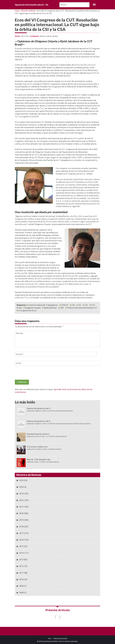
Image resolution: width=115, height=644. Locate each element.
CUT (86, 305)
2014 (21, 553)
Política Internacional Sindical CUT (82, 308)
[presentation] (33, 374)
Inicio (17, 11)
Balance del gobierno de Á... (39, 408)
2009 (21, 586)
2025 (21, 480)
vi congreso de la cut (27, 310)
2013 (21, 560)
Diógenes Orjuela (33, 308)
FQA (49, 639)
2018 (21, 527)
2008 (21, 593)
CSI (79, 305)
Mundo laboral (68, 411)
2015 (21, 546)
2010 (21, 579)
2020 (21, 513)
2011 (21, 573)
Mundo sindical (28, 11)
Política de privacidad (60, 639)
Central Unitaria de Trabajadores (43, 305)
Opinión (55, 36)
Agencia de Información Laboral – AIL (32, 5)
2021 (21, 507)
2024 (21, 487)
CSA (73, 305)
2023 (21, 494)
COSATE (65, 305)
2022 (21, 500)
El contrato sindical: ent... (38, 447)
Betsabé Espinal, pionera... (38, 434)
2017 (21, 533)
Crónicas (52, 436)
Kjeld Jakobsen (50, 308)
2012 (21, 566)
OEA (62, 308)
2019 (21, 520)
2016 (21, 540)
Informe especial (56, 411)
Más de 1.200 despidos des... (39, 459)
